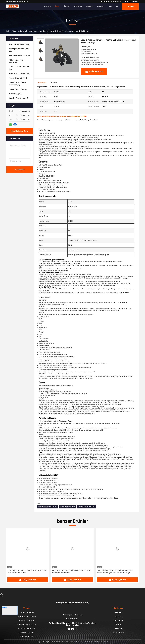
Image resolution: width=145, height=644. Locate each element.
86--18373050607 (132, 2)
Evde (8, 31)
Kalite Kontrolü (118, 620)
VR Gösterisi (78, 6)
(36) (19, 50)
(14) (18, 78)
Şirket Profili (118, 612)
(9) (17, 61)
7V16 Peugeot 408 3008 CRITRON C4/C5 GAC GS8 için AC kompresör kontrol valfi (27, 571)
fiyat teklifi (130, 6)
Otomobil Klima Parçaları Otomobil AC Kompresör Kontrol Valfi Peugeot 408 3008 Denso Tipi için (115, 571)
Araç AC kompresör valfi (68, 507)
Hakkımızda (90, 6)
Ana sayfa (48, 6)
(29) (20, 56)
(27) (19, 68)
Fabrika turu (118, 616)
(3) (19, 98)
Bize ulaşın (101, 6)
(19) (19, 74)
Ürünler (57, 6)
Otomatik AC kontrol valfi (87, 507)
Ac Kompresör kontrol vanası (28, 31)
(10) (17, 84)
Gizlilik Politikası (118, 632)
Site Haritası (118, 628)
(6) (18, 89)
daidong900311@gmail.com (111, 2)
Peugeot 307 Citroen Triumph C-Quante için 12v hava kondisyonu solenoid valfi (71, 571)
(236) (19, 44)
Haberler (118, 624)
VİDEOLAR (67, 6)
